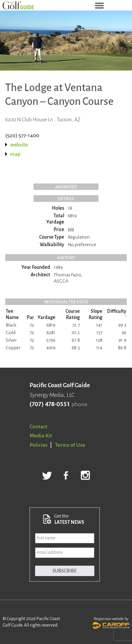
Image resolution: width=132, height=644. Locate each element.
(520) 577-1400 (22, 135)
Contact (38, 426)
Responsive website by (111, 622)
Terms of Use (70, 445)
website (19, 145)
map (15, 154)
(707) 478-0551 (49, 404)
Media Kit (41, 436)
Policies (39, 445)
